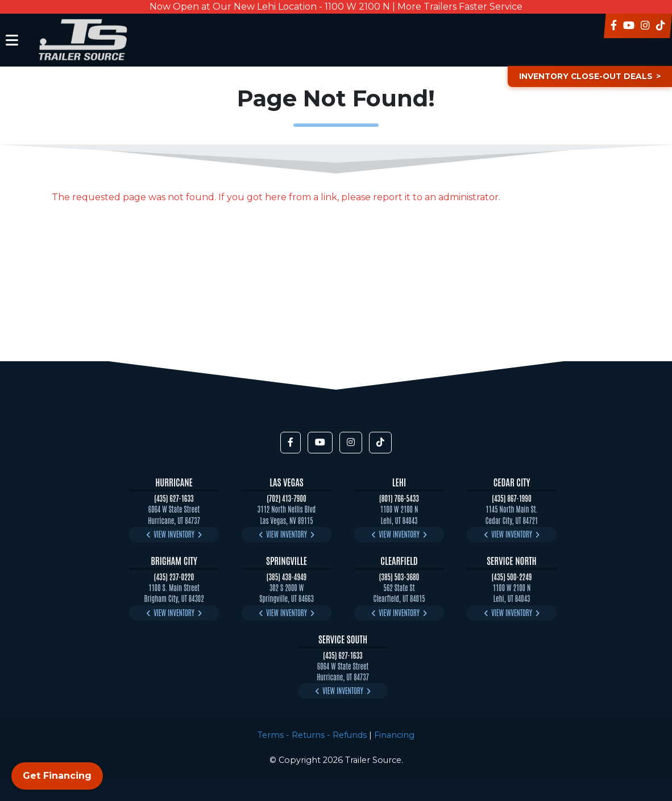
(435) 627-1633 (174, 498)
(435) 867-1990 (511, 498)
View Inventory (174, 534)
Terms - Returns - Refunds (312, 735)
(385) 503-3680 (399, 577)
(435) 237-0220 (174, 577)
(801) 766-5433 (399, 498)
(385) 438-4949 (287, 577)
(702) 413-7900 (287, 498)
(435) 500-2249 (512, 577)
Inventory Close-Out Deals (583, 76)
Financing (394, 735)
